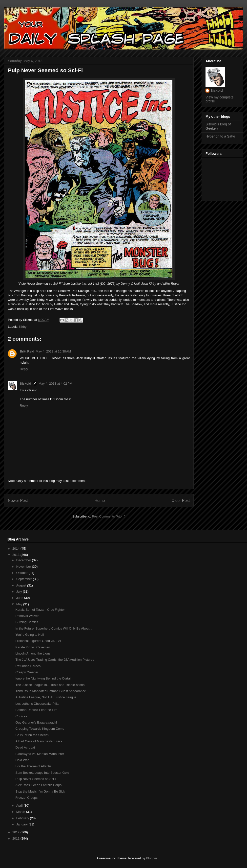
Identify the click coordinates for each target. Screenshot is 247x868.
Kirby (23, 327)
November (24, 567)
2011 (16, 838)
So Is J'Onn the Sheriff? (32, 735)
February (23, 818)
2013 (16, 555)
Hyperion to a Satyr (220, 136)
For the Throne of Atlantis (33, 766)
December (24, 560)
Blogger (151, 858)
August (22, 585)
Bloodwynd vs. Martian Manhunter (40, 754)
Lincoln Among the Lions (33, 653)
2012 (16, 832)
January (22, 824)
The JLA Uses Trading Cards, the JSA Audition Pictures (55, 660)
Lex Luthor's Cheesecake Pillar (37, 704)
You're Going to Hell (30, 635)
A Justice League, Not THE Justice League (46, 697)
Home (100, 501)
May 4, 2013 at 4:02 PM (55, 384)
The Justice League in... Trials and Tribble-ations (50, 685)
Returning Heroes (28, 666)
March (21, 812)
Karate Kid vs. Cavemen (33, 647)
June (20, 598)
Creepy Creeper (27, 672)
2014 (16, 549)
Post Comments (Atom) (109, 516)
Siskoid (25, 384)
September (25, 579)
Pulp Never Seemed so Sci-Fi (36, 779)
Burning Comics (27, 622)
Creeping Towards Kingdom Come (40, 729)
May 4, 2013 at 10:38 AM (53, 351)
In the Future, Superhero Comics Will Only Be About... (54, 628)
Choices (21, 716)
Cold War (22, 760)
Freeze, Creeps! (27, 798)
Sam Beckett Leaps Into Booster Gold (42, 773)
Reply (24, 369)
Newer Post (18, 501)
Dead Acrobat (25, 747)
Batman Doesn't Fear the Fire (36, 710)
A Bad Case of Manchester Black (39, 741)
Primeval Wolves (27, 616)
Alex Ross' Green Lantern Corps (38, 785)
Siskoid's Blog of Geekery (218, 126)
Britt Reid (27, 351)
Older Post (181, 501)
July (20, 592)
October (22, 573)
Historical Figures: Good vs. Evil (38, 641)
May (20, 604)
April (20, 806)
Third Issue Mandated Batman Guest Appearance (51, 691)
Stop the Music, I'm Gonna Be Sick (40, 791)
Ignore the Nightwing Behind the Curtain (44, 678)
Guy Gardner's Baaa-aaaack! (36, 722)
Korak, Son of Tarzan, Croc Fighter (40, 610)
